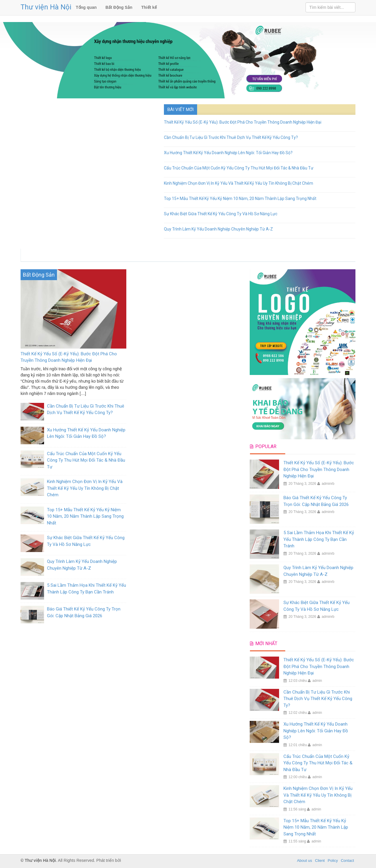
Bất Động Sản (119, 7)
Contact (347, 861)
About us (304, 861)
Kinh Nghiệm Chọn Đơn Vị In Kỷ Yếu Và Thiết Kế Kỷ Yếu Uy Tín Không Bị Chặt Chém (239, 183)
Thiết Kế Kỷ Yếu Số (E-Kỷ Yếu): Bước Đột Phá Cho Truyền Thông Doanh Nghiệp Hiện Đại (243, 122)
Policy (333, 861)
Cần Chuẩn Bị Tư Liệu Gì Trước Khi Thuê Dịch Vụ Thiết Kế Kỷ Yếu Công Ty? (231, 137)
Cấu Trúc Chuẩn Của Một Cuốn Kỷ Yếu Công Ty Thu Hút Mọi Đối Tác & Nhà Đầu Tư (239, 168)
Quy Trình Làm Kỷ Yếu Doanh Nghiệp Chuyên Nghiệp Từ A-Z (218, 229)
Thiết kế (149, 7)
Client (320, 861)
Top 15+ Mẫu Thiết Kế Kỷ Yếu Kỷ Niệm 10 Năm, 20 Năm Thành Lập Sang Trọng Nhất (240, 199)
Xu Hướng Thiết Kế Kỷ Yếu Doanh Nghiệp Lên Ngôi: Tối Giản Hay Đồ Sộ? (228, 153)
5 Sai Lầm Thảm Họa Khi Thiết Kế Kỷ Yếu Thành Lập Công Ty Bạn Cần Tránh (319, 539)
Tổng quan (86, 7)
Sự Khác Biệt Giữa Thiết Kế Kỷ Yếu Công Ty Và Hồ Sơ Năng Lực (221, 214)
